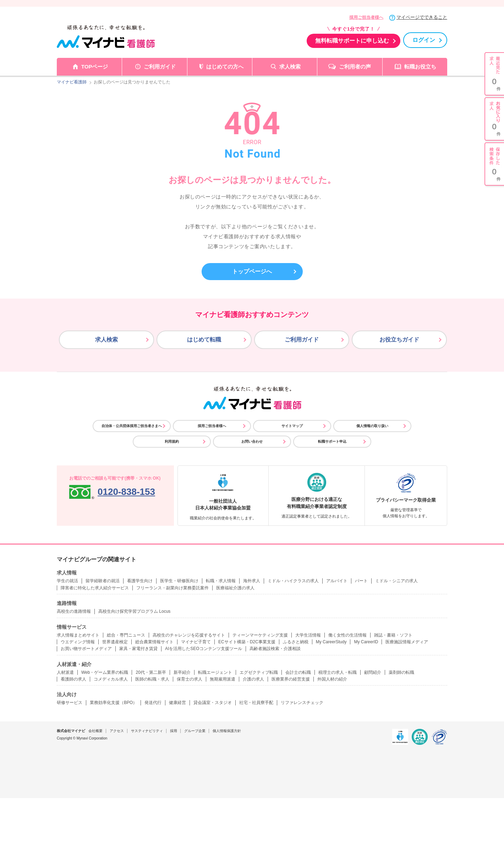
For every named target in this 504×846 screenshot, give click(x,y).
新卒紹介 (182, 672)
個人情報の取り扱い (372, 426)
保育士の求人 (190, 679)
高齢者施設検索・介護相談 (275, 649)
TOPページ (95, 67)
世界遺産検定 (115, 642)
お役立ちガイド (399, 340)
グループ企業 (195, 731)
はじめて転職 (204, 340)
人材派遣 (65, 672)
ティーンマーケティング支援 (260, 635)
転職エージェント (215, 672)
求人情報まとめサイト (78, 635)
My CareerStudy (331, 642)
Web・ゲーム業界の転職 (105, 672)
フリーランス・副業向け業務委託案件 (172, 588)
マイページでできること (422, 17)
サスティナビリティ (147, 731)
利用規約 (172, 441)
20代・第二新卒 (151, 672)
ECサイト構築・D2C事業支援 (247, 642)
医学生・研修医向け (179, 581)
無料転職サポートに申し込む (352, 41)
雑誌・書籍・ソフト (393, 635)
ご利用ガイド (160, 67)
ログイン (424, 40)
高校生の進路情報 (74, 611)
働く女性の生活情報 (347, 635)
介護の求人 (253, 679)
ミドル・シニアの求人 (396, 581)
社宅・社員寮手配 (256, 703)
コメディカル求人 (111, 679)
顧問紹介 (373, 672)
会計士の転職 (298, 672)
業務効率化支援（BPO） (113, 703)
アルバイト (337, 581)
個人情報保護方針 (227, 731)
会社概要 (95, 731)
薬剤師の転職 (401, 672)
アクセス (117, 731)
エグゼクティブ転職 (259, 672)
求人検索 (290, 67)
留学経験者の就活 (103, 581)
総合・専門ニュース (126, 635)
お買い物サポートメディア (86, 649)
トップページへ (252, 271)
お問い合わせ (252, 441)
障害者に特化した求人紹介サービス (95, 588)
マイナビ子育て (196, 642)
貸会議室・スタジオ (213, 703)
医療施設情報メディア (407, 642)
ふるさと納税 (296, 642)
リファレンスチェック (302, 703)
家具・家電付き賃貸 (138, 649)
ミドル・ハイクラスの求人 (293, 581)
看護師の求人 (73, 679)
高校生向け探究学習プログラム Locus (134, 611)
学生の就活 (67, 581)
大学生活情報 (308, 635)
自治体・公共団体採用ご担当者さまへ (132, 426)
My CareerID (366, 642)
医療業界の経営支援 (291, 679)
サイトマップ (292, 426)
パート (361, 581)
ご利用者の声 (355, 67)
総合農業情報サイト (154, 642)
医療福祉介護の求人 (235, 588)
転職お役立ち (420, 67)
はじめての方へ (225, 67)
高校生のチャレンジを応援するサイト (189, 635)
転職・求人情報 (221, 581)
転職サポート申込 (332, 441)
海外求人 (252, 581)
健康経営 (177, 703)
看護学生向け (140, 581)
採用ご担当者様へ (366, 17)
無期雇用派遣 (223, 679)
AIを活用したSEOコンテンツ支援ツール (204, 649)
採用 (174, 731)
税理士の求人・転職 (338, 672)
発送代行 (153, 703)
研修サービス (70, 703)
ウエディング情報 (78, 642)
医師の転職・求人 (152, 679)
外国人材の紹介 (332, 679)
